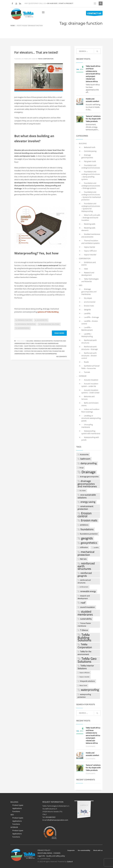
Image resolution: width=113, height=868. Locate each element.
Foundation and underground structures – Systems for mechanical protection (91, 196)
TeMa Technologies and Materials (90, 280)
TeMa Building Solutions (50, 324)
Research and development (88, 274)
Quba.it (70, 861)
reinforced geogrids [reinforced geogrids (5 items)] (85, 574)
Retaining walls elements (88, 229)
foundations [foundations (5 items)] (87, 529)
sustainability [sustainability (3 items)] (86, 619)
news (86, 269)
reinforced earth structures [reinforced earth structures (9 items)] (86, 566)
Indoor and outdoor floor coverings (90, 410)
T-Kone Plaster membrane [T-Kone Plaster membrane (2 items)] (84, 625)
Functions (16, 811)
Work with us (98, 850)
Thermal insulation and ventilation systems (91, 242)
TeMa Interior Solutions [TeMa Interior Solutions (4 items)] (86, 667)
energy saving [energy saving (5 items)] (88, 502)
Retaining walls (90, 224)
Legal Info (41, 856)
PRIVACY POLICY (44, 850)
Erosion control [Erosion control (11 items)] (85, 515)
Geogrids (87, 310)
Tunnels (87, 372)
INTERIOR (83, 376)
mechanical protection (26, 324)
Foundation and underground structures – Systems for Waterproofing (91, 207)
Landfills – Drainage (91, 317)
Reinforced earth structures (89, 342)
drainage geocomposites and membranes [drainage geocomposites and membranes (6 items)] (87, 484)
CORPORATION (85, 258)
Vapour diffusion (90, 251)
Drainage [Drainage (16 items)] (89, 472)
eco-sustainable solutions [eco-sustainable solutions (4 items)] (87, 496)
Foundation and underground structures (91, 166)
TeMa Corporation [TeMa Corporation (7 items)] (85, 646)
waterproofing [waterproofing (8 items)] (90, 690)
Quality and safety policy (56, 856)
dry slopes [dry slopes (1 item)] (83, 491)
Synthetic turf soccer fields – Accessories (91, 367)
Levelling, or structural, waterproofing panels (91, 418)
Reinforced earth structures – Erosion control (89, 356)
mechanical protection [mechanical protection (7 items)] (86, 553)
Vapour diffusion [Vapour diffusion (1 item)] (85, 673)
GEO (81, 285)
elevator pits (42, 320)
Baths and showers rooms (90, 404)
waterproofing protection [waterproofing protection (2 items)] (84, 696)
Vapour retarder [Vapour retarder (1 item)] (84, 677)
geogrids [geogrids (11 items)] (87, 538)
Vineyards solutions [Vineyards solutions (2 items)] (87, 681)
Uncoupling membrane (87, 426)
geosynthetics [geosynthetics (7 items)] (89, 543)
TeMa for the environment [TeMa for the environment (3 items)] (84, 653)
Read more (59, 333)
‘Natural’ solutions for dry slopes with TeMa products (93, 119)
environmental (90, 302)
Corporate (71, 850)
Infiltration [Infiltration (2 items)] (84, 547)
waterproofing (23, 328)
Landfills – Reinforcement (87, 329)
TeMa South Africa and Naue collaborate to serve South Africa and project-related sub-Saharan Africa (93, 74)
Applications (17, 808)
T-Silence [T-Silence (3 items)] (84, 630)
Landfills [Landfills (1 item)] (96, 548)
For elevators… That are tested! (36, 52)
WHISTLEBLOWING (45, 853)
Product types (18, 805)
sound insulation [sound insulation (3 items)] (87, 607)
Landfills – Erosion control (90, 322)
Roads (86, 362)
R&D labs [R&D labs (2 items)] (83, 559)
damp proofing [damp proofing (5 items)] (89, 463)
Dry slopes (88, 298)
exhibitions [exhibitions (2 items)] (84, 525)
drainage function (25, 320)
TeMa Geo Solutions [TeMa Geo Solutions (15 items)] (87, 660)
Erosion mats (89, 306)
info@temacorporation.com (58, 820)
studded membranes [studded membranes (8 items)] (85, 613)
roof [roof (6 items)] (83, 603)
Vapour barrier (90, 247)
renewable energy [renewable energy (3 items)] (88, 591)
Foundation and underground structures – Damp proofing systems (91, 175)
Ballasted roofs (90, 147)
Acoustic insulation (91, 380)
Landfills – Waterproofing (87, 335)
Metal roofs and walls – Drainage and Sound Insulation (91, 218)
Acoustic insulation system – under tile (90, 385)
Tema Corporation (46, 59)
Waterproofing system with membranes (91, 432)
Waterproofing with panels (90, 439)
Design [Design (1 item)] (82, 468)
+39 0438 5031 (52, 3)
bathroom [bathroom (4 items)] (85, 459)
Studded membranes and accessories (91, 235)
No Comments (62, 357)
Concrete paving (90, 151)
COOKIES (57, 853)
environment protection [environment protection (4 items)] (85, 508)
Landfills (87, 313)
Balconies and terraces (88, 398)
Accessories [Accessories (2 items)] (84, 454)
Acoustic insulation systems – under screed (90, 391)
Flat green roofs (90, 161)
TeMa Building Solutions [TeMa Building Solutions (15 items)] (84, 637)
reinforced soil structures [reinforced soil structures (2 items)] (84, 581)
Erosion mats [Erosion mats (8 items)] (89, 520)
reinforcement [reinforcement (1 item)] (84, 587)
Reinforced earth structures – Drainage (90, 348)
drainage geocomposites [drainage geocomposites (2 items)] (89, 477)
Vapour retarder (90, 255)
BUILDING (30, 341)
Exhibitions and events (89, 264)
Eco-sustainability (84, 850)
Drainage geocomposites (43, 341)
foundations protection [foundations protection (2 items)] (89, 534)
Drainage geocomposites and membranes (89, 292)
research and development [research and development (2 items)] (84, 597)
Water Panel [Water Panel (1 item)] (83, 685)
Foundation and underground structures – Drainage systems (91, 186)
